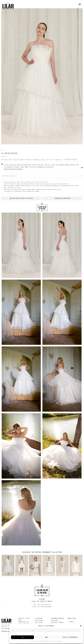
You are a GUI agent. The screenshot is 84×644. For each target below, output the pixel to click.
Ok (22, 637)
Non (46, 637)
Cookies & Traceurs (35, 641)
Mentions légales (58, 641)
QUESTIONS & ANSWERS (57, 622)
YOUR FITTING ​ (39, 623)
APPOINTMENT (55, 620)
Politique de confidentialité (47, 641)
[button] (81, 626)
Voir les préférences (70, 637)
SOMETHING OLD (23, 622)
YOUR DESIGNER (39, 621)
